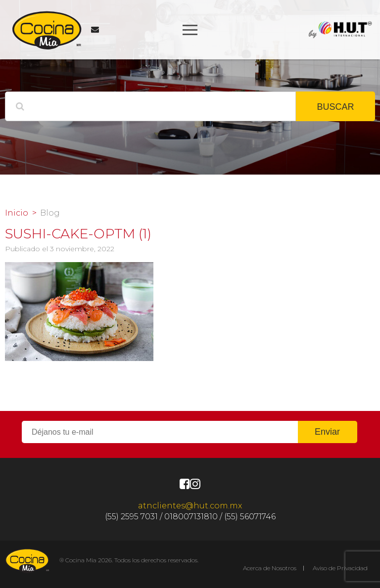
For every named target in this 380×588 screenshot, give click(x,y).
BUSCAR (335, 107)
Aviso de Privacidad (340, 568)
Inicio (17, 213)
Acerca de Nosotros (270, 568)
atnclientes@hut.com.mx (190, 506)
